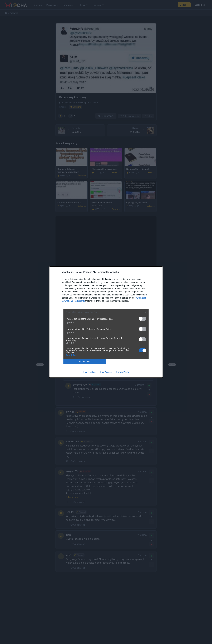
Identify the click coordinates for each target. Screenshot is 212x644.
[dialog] (106, 322)
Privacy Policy (123, 372)
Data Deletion (89, 372)
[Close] (157, 272)
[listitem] (106, 312)
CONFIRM (85, 361)
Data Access (106, 372)
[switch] (143, 319)
